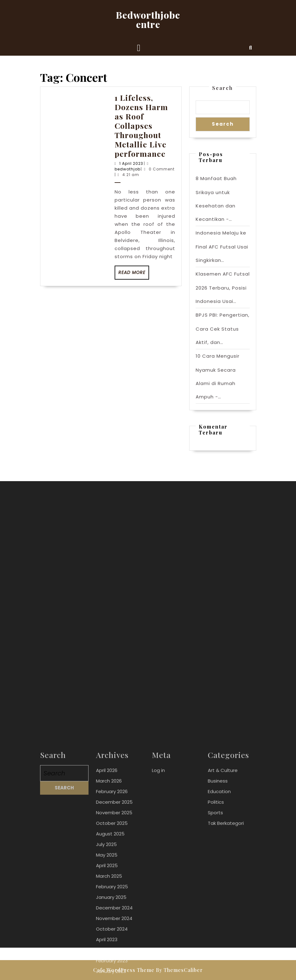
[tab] (139, 48)
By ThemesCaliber (179, 970)
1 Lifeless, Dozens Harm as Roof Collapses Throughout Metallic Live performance (141, 125)
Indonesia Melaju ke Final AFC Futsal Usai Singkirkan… (222, 246)
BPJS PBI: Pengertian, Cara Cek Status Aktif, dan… (223, 329)
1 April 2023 (131, 163)
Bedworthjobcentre (148, 20)
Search (223, 88)
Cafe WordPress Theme (124, 970)
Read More (134, 274)
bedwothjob (128, 169)
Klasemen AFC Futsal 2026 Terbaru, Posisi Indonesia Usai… (223, 288)
